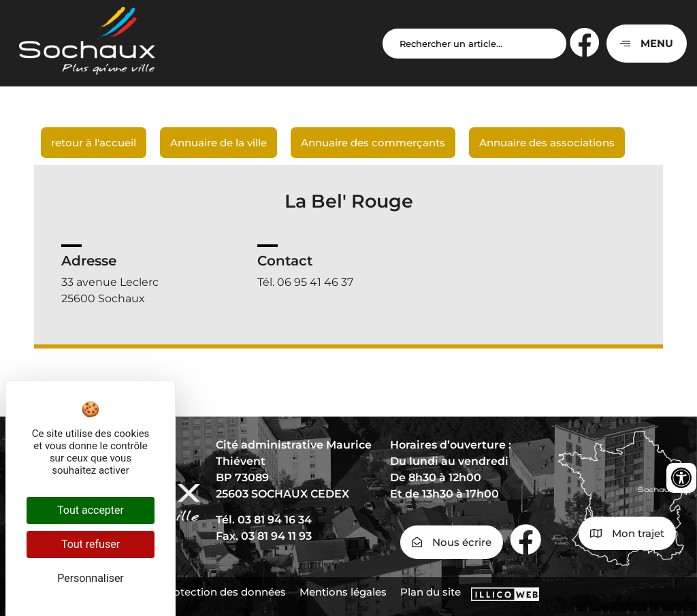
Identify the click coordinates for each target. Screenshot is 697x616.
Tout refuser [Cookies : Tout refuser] (91, 544)
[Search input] (474, 44)
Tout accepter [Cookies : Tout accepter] (91, 510)
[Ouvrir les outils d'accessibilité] (681, 478)
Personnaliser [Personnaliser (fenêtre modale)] (91, 578)
